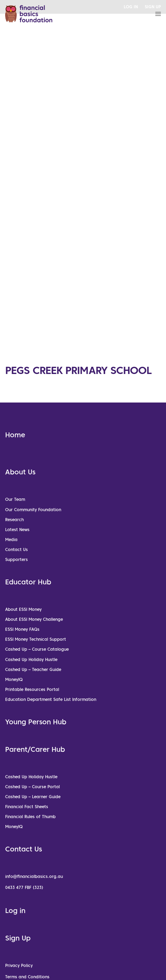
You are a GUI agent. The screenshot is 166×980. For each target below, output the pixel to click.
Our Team (15, 499)
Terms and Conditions (27, 977)
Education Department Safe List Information (51, 699)
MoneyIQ (14, 679)
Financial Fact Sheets (27, 807)
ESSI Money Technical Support (36, 639)
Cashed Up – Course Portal (32, 787)
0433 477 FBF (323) (24, 887)
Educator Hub (28, 582)
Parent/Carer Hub (35, 749)
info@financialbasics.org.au (34, 876)
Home (15, 435)
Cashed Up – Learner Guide (33, 797)
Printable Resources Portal (32, 689)
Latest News (17, 530)
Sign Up (18, 938)
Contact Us (16, 549)
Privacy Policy (19, 965)
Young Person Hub (36, 722)
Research (14, 520)
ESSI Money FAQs (22, 629)
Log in (15, 911)
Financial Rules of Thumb (30, 817)
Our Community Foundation (33, 510)
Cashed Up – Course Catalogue (37, 649)
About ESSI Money (23, 609)
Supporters (16, 559)
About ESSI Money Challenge (34, 619)
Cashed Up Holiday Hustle (31, 659)
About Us (20, 472)
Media (11, 539)
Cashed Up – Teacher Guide (33, 669)
